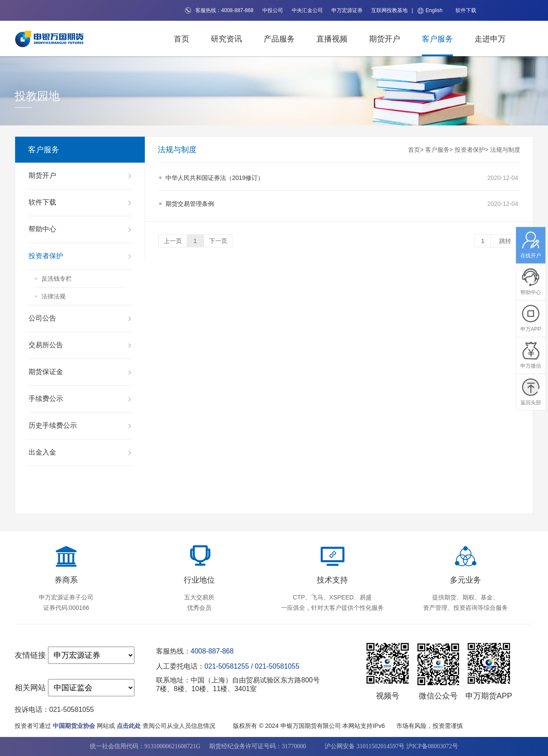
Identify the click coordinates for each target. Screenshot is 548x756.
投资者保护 (470, 150)
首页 (182, 39)
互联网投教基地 (389, 10)
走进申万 (490, 39)
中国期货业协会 (74, 726)
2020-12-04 (342, 178)
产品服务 (279, 39)
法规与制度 (505, 150)
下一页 (218, 241)
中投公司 (273, 10)
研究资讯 (226, 39)
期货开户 (385, 39)
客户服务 (437, 39)
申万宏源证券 (347, 10)
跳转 (505, 241)
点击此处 (129, 726)
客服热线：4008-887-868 (219, 10)
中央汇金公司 (307, 10)
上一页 (173, 241)
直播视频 (332, 39)
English (430, 11)
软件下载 (466, 10)
